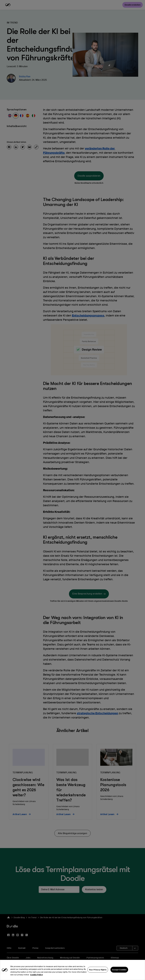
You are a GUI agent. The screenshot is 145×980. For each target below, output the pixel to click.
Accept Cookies (119, 974)
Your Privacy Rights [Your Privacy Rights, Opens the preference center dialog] (98, 974)
